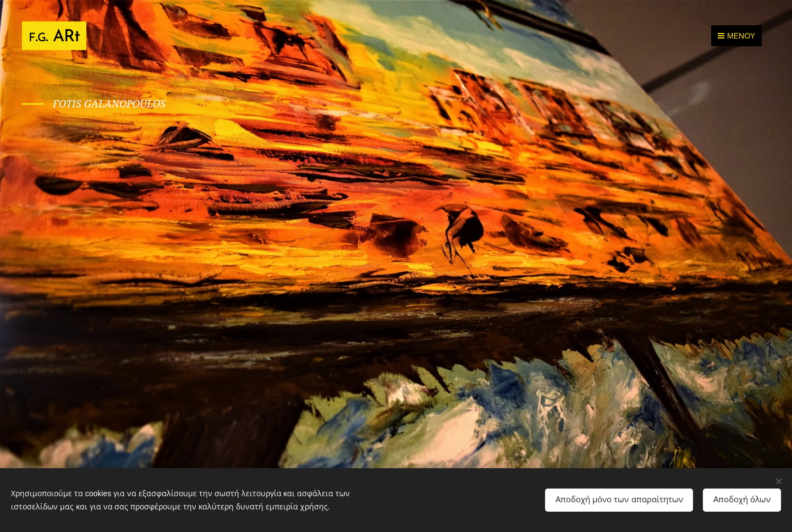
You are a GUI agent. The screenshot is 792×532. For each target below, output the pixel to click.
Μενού (736, 36)
